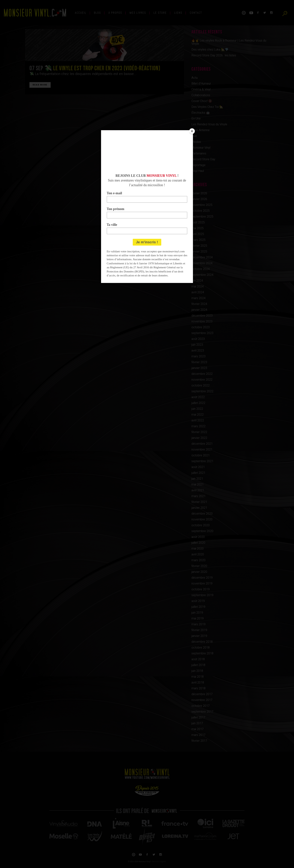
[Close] (192, 131)
